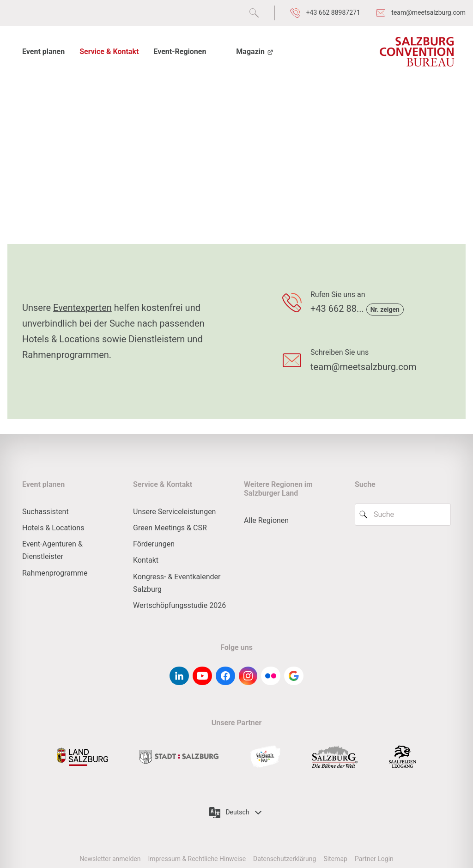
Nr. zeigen (385, 310)
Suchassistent (45, 512)
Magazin (255, 52)
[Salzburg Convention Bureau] (417, 52)
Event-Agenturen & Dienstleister (52, 550)
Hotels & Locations (53, 528)
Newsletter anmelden (110, 859)
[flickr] (271, 676)
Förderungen (154, 544)
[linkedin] (179, 676)
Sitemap (335, 859)
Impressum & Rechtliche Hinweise (197, 859)
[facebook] (225, 676)
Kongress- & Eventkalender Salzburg (177, 583)
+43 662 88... (338, 309)
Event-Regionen (180, 52)
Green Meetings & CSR (170, 528)
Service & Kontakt (109, 52)
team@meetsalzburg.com (364, 367)
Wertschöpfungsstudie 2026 (179, 605)
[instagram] (248, 676)
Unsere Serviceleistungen (174, 512)
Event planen (43, 52)
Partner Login (374, 859)
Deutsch (236, 813)
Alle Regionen (266, 520)
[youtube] (202, 676)
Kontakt (146, 560)
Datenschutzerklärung (285, 859)
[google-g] (294, 676)
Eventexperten (82, 308)
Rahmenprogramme (55, 573)
